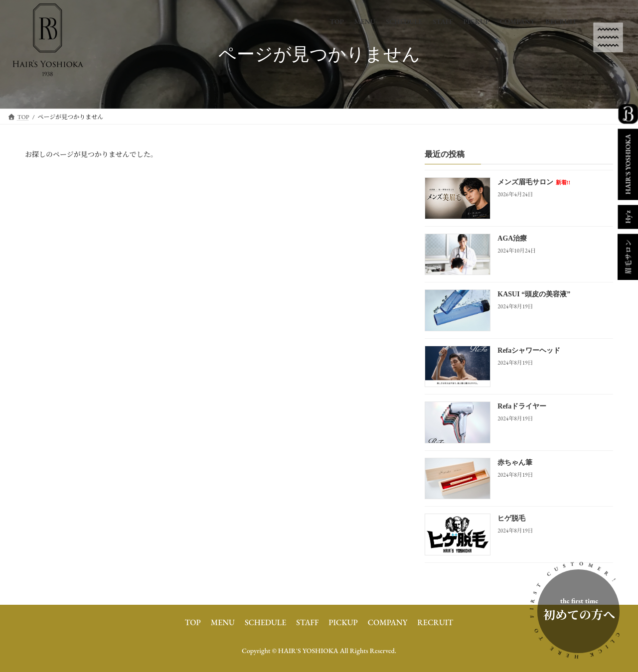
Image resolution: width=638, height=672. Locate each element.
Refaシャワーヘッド (529, 350)
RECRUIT (435, 622)
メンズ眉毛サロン (534, 183)
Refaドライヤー (522, 407)
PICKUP (343, 622)
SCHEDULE (265, 622)
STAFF (307, 622)
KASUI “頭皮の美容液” (534, 295)
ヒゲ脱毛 (511, 519)
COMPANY (388, 622)
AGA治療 (512, 238)
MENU (223, 622)
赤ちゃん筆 (515, 463)
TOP (193, 622)
